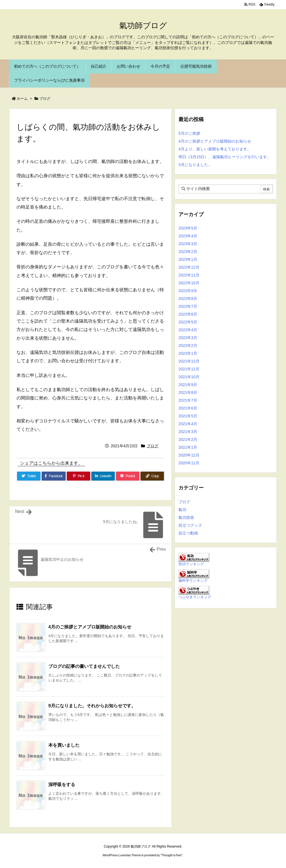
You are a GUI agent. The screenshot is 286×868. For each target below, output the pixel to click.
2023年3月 (188, 244)
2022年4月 (188, 330)
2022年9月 (188, 291)
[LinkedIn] (103, 476)
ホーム (22, 99)
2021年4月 (188, 424)
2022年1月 (188, 353)
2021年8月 (188, 392)
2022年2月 (188, 346)
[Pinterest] (78, 476)
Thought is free (171, 855)
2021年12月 (189, 361)
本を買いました (64, 745)
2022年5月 (188, 322)
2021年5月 (188, 416)
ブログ (45, 99)
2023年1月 (188, 259)
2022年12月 (189, 267)
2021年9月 (188, 385)
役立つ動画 (188, 533)
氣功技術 (186, 517)
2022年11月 (189, 275)
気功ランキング (191, 564)
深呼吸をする (62, 785)
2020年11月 (189, 463)
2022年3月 (188, 338)
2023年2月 (188, 252)
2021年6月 (188, 408)
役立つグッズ (190, 525)
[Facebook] (54, 476)
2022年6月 (188, 314)
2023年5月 (188, 228)
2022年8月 (188, 299)
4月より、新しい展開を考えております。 (215, 149)
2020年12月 (189, 455)
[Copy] (152, 476)
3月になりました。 (195, 165)
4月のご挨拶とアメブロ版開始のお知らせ (90, 627)
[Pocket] (128, 476)
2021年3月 (188, 432)
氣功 (182, 510)
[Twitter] (29, 476)
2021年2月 (188, 439)
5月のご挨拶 (189, 133)
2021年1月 (188, 447)
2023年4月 (188, 236)
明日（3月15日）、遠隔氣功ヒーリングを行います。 (225, 157)
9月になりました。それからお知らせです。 (92, 706)
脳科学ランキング (193, 581)
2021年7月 (188, 400)
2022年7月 (188, 306)
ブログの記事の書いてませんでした (84, 666)
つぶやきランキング (195, 597)
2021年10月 (189, 377)
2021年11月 (189, 369)
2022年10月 (189, 283)
